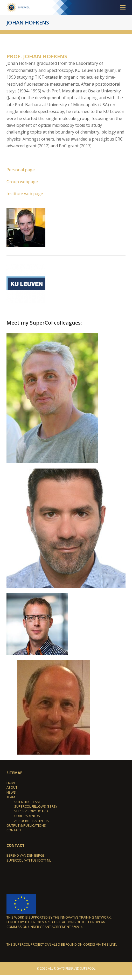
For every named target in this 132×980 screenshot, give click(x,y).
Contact (14, 830)
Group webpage (22, 182)
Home (11, 783)
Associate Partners (32, 821)
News (11, 792)
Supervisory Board (31, 811)
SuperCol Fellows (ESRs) (35, 806)
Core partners (27, 816)
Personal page (21, 170)
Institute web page (25, 194)
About (12, 787)
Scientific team (27, 802)
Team (11, 797)
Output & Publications (26, 825)
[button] (123, 7)
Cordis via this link (100, 944)
